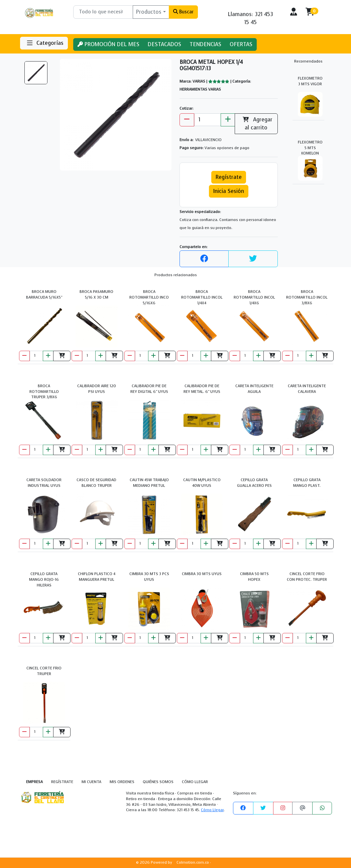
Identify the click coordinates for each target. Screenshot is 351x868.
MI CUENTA (91, 782)
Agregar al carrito (256, 124)
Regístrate (229, 177)
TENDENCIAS (205, 44)
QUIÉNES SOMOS (158, 782)
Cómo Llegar (212, 810)
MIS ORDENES (122, 782)
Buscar (183, 12)
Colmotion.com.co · (194, 862)
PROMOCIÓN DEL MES (108, 44)
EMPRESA (34, 782)
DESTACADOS (164, 44)
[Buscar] (103, 12)
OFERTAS (241, 44)
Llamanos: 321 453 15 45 (251, 18)
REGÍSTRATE (62, 782)
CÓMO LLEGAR (195, 782)
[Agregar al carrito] (62, 356)
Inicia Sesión (229, 191)
